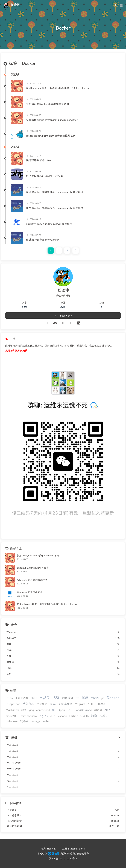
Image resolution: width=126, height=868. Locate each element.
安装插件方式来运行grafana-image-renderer (52, 120)
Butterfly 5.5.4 (76, 849)
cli (54, 710)
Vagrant (80, 704)
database (12, 721)
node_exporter (40, 721)
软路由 (24, 721)
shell (34, 698)
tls (77, 698)
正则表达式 (22, 698)
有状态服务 (65, 704)
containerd (43, 710)
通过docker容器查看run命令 (43, 240)
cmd (107, 710)
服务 (24, 710)
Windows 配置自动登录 (30, 592)
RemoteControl (28, 716)
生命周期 (42, 704)
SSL (57, 698)
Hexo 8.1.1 (53, 849)
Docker (113, 698)
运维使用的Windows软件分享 (33, 568)
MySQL (46, 698)
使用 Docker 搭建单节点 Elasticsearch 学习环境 (55, 208)
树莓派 (98, 710)
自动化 (84, 716)
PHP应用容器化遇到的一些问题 (45, 176)
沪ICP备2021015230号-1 (63, 858)
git (103, 698)
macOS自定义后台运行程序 (32, 580)
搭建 (85, 698)
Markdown (12, 710)
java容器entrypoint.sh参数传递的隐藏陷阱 (51, 136)
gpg (32, 710)
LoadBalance (83, 710)
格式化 (102, 704)
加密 (94, 716)
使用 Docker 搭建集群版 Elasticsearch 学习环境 (55, 192)
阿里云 (92, 704)
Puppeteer (13, 704)
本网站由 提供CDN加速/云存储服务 (63, 854)
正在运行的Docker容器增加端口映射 (48, 104)
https (9, 698)
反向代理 (28, 704)
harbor (73, 716)
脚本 (52, 704)
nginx (44, 716)
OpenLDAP (65, 710)
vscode (62, 716)
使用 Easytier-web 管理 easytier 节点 (38, 556)
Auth (95, 698)
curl (53, 716)
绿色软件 (11, 716)
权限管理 (68, 698)
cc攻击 (104, 716)
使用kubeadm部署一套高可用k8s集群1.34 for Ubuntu (57, 88)
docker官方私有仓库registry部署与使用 (49, 224)
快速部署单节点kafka (38, 160)
